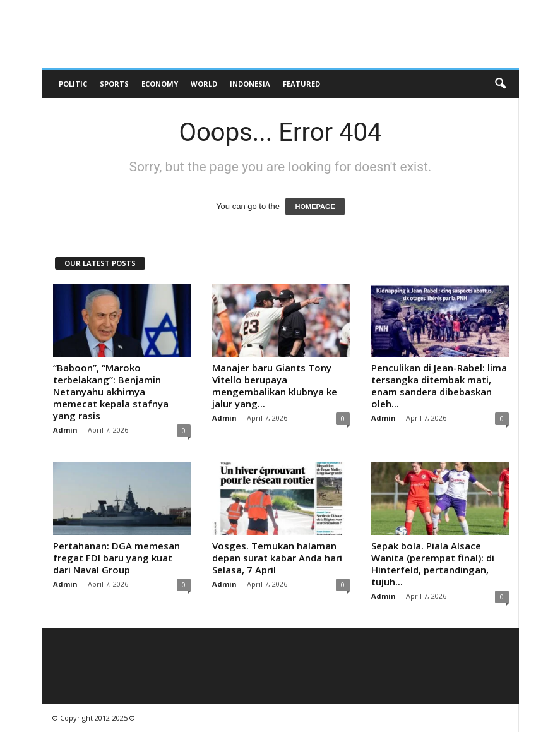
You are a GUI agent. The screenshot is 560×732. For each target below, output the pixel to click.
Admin (65, 430)
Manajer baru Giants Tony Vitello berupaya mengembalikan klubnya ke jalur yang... (275, 386)
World (204, 84)
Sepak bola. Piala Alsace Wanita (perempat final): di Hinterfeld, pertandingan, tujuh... (433, 564)
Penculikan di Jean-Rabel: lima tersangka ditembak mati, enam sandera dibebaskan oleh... (439, 386)
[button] (500, 84)
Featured (301, 84)
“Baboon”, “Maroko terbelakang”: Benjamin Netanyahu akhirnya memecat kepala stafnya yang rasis (111, 392)
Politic (73, 84)
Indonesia (250, 84)
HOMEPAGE (315, 207)
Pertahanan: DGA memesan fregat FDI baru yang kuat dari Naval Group (116, 558)
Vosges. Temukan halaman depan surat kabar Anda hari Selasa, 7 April (277, 558)
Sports (114, 84)
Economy (160, 84)
